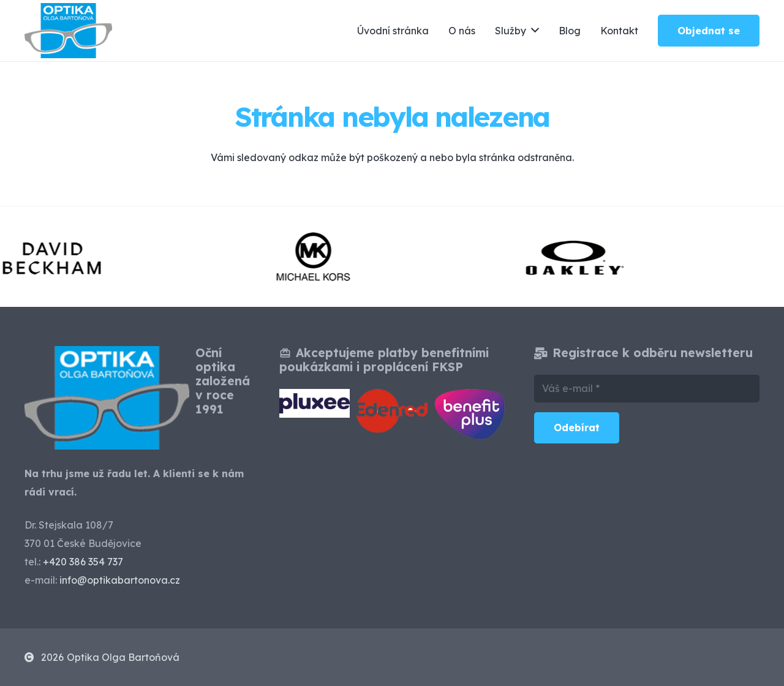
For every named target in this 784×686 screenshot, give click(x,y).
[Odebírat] (577, 428)
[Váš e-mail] (647, 389)
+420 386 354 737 (83, 562)
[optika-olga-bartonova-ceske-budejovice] (68, 31)
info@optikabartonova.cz (120, 580)
